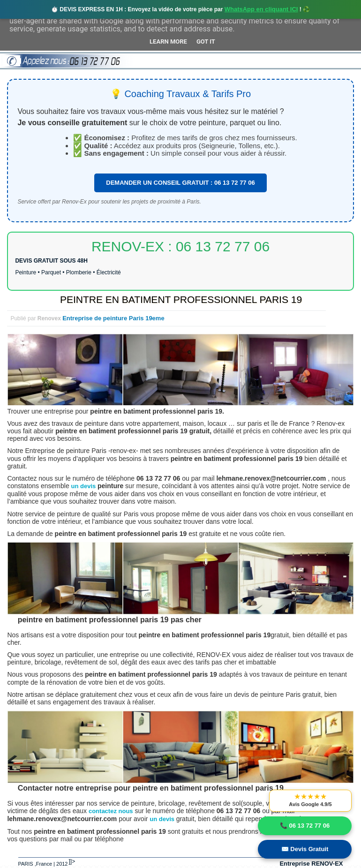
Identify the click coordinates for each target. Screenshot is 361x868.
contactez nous (111, 811)
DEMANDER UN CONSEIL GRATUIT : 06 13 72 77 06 (180, 183)
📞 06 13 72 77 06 (305, 826)
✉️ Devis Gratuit (305, 849)
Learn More (168, 42)
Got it (206, 42)
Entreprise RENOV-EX (311, 864)
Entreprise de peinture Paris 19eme (113, 318)
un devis (84, 486)
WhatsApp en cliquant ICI (261, 9)
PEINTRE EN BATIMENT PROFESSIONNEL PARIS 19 (181, 299)
